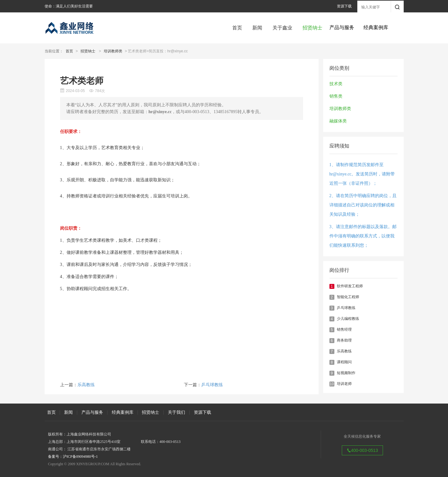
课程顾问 (344, 362)
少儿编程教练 (348, 319)
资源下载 (344, 6)
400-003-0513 (362, 450)
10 (332, 384)
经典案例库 (123, 412)
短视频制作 (346, 373)
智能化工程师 (348, 297)
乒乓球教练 (346, 308)
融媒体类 (338, 121)
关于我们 (176, 412)
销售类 (336, 96)
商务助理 (344, 340)
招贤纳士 (312, 28)
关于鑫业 (282, 28)
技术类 (336, 84)
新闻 (257, 28)
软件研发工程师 (350, 286)
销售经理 (344, 329)
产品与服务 (92, 412)
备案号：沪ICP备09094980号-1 (73, 457)
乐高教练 (344, 351)
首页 (237, 28)
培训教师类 (113, 51)
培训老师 (344, 384)
